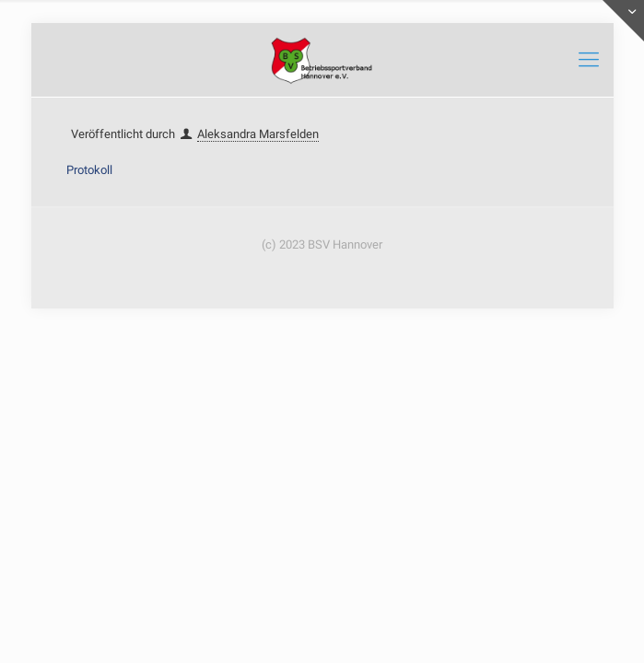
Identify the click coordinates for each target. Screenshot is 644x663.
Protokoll (89, 170)
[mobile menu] (589, 60)
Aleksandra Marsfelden (258, 134)
